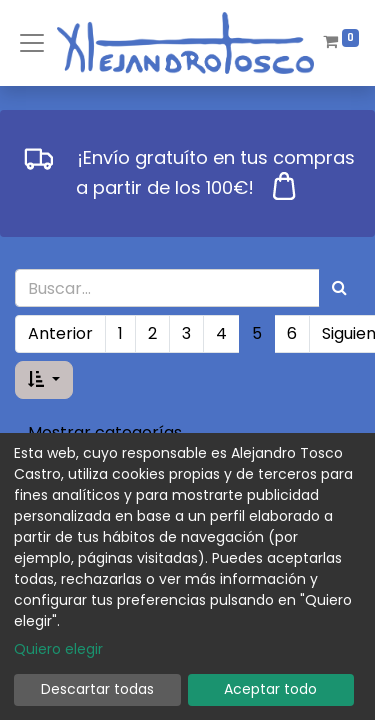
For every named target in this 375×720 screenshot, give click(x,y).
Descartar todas (97, 689)
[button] (44, 380)
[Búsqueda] (339, 288)
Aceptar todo (270, 689)
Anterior (60, 333)
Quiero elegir (58, 649)
